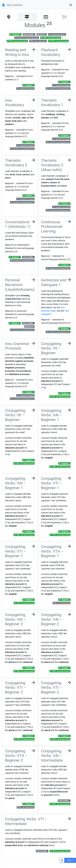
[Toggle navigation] (71, 5)
